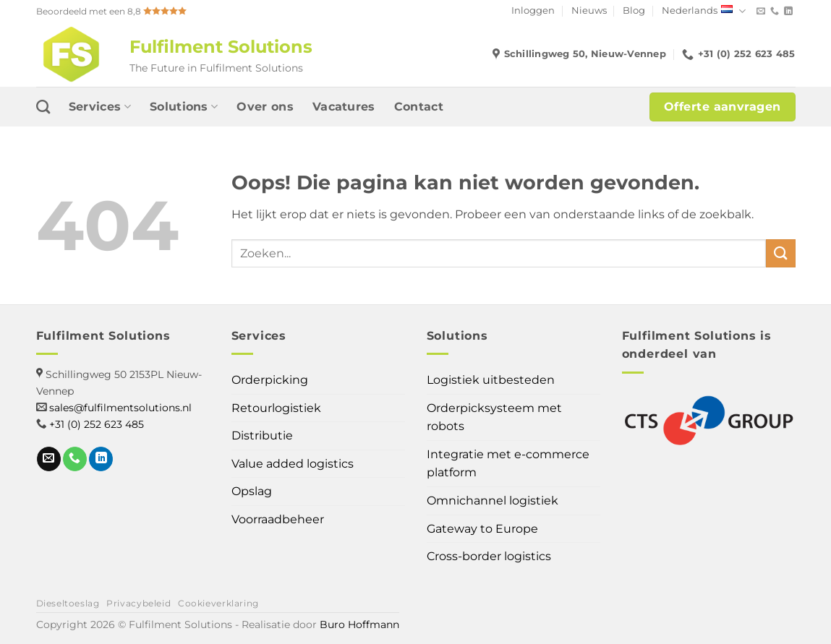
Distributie (262, 435)
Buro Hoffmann (359, 624)
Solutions (184, 107)
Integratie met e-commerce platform (508, 464)
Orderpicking (270, 380)
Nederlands (704, 11)
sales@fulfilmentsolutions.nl (120, 408)
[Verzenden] (780, 253)
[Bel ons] (775, 12)
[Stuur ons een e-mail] (761, 12)
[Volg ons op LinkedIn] (788, 12)
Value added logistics (293, 464)
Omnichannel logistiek (493, 501)
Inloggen (533, 10)
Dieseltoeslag (68, 603)
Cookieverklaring (218, 603)
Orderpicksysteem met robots (494, 417)
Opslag (252, 491)
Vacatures (344, 107)
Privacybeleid (138, 603)
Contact (419, 107)
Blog (634, 10)
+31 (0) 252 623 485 (97, 424)
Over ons (265, 107)
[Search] (43, 107)
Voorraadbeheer (278, 519)
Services (100, 107)
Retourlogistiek (276, 408)
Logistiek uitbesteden (491, 380)
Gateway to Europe (482, 529)
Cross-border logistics (489, 556)
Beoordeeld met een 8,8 (111, 11)
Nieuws (589, 10)
